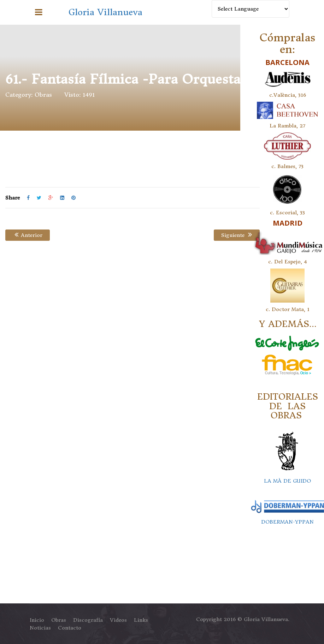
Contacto (70, 628)
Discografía (88, 620)
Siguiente (236, 235)
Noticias (40, 628)
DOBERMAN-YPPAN (287, 522)
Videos (118, 620)
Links (141, 620)
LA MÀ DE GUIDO (287, 481)
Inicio (37, 620)
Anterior (28, 235)
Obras (43, 95)
